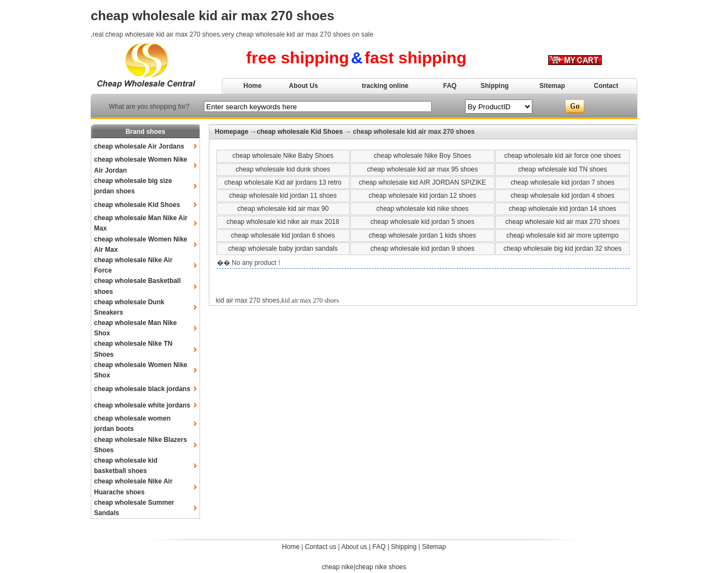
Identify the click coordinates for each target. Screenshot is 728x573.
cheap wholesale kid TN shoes (563, 169)
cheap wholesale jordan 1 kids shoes (422, 235)
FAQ (450, 86)
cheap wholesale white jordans (142, 405)
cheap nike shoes (381, 567)
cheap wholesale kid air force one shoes (562, 156)
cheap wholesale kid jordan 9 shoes (422, 249)
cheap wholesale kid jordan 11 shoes (283, 196)
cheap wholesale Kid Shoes (137, 205)
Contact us (321, 547)
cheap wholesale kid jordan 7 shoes (562, 182)
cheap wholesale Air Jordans (139, 146)
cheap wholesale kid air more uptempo (562, 235)
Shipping (494, 86)
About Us (304, 86)
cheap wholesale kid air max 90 (283, 209)
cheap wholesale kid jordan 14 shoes (563, 209)
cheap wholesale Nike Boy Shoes (422, 156)
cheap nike (338, 567)
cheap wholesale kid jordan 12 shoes (422, 196)
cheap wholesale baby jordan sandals (283, 249)
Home (252, 86)
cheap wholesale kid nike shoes (422, 209)
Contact (606, 86)
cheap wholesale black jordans (142, 389)
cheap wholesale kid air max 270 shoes (562, 222)
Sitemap (552, 86)
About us (354, 547)
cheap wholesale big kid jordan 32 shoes (562, 249)
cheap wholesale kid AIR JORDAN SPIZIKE (422, 182)
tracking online (385, 86)
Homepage (231, 132)
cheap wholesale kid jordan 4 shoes (562, 196)
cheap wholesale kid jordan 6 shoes (283, 235)
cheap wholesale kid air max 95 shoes (422, 169)
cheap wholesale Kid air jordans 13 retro (283, 182)
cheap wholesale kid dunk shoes (283, 169)
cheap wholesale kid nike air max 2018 (283, 222)
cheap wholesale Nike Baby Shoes (283, 156)
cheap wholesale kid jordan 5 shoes (422, 222)
